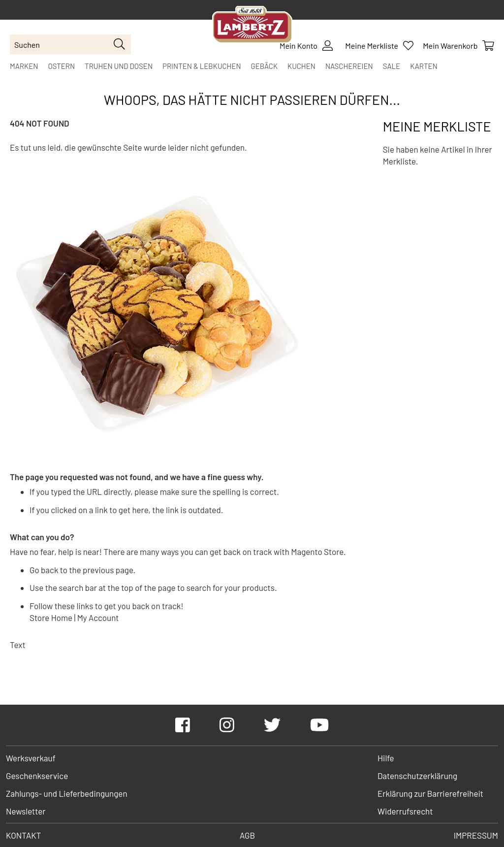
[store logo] (252, 26)
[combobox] (70, 44)
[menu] (252, 66)
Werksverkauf (31, 758)
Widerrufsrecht (405, 811)
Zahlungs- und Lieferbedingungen (67, 793)
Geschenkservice (37, 776)
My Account (98, 618)
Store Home (51, 618)
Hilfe (386, 758)
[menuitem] (24, 66)
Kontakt (23, 835)
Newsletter (26, 811)
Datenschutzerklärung (417, 776)
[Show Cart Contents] (458, 46)
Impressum (476, 835)
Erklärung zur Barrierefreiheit (430, 793)
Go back (44, 570)
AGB (247, 835)
